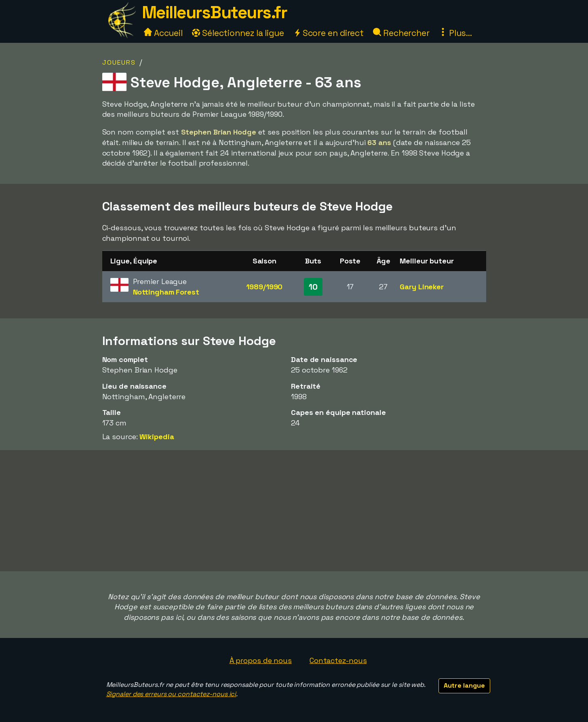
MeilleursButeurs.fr (215, 12)
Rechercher (401, 33)
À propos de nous (261, 660)
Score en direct (329, 33)
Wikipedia (157, 437)
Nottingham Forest (166, 292)
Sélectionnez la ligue (238, 33)
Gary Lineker (422, 287)
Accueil (163, 33)
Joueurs (119, 62)
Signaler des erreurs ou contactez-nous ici (171, 694)
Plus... (455, 33)
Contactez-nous (338, 660)
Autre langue (464, 685)
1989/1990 (264, 287)
